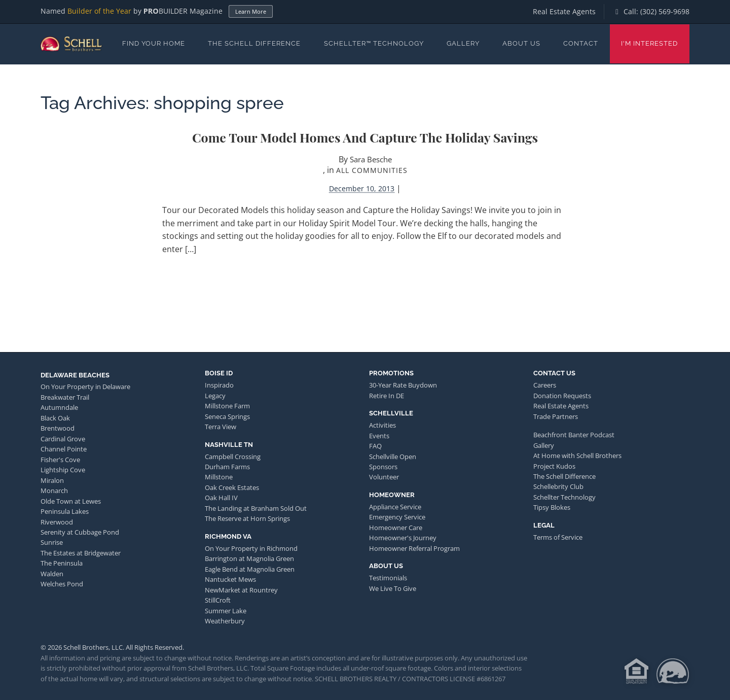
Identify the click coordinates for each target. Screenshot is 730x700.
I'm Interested (649, 43)
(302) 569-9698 (665, 11)
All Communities (372, 170)
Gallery (463, 43)
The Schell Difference (254, 43)
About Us (521, 43)
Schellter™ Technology (374, 43)
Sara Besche (371, 159)
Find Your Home (154, 43)
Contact (581, 43)
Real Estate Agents (564, 11)
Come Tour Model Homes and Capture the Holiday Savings (365, 137)
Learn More (251, 11)
